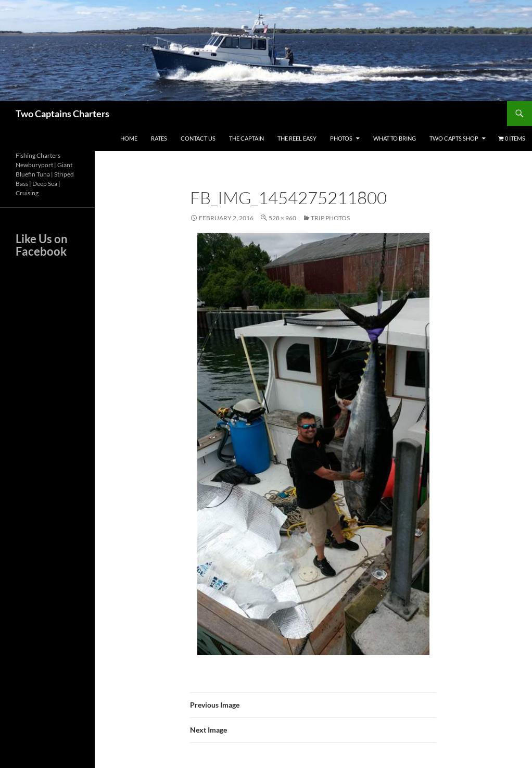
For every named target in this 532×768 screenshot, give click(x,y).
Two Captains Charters (62, 114)
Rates (159, 138)
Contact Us (198, 138)
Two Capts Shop (454, 138)
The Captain (246, 138)
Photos (341, 138)
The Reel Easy (297, 138)
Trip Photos (330, 218)
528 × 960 (282, 218)
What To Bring (395, 138)
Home (129, 138)
